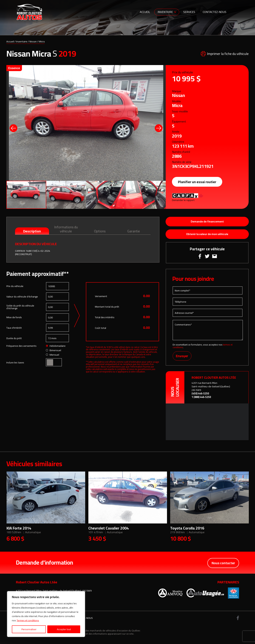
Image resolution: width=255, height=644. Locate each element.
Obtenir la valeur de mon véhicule (207, 235)
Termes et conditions (28, 620)
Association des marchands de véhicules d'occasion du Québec (106, 632)
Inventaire (165, 12)
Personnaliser (29, 629)
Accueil (145, 12)
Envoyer (182, 357)
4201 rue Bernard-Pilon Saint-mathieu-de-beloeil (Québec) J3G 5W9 (211, 388)
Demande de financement (207, 222)
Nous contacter (223, 564)
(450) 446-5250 (200, 395)
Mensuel (53, 355)
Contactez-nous (215, 12)
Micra (42, 41)
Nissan (33, 41)
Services (189, 12)
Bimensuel (54, 350)
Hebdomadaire (56, 346)
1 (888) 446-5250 (201, 398)
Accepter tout (64, 629)
